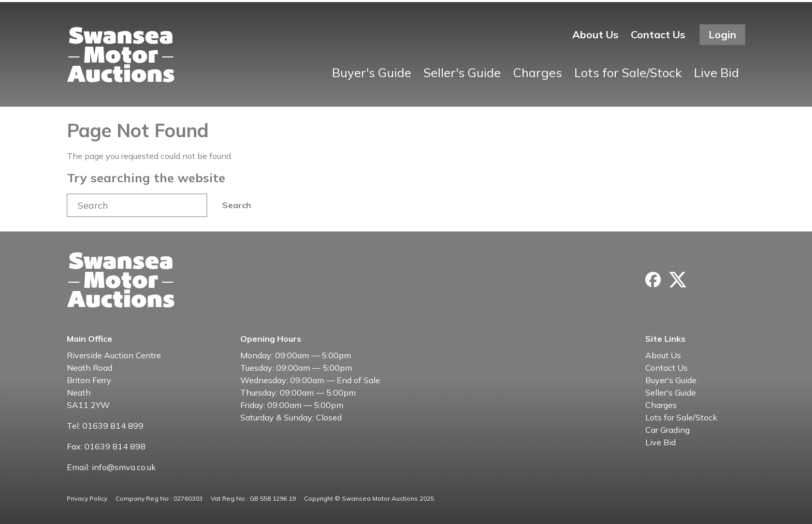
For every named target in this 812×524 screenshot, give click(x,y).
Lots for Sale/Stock (628, 72)
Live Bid (716, 72)
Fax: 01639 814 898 (106, 446)
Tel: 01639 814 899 (105, 426)
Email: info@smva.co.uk (111, 467)
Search (237, 205)
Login (722, 34)
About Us (595, 34)
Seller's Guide (462, 72)
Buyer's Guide (372, 72)
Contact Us (658, 34)
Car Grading (668, 430)
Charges (538, 72)
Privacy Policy (87, 498)
